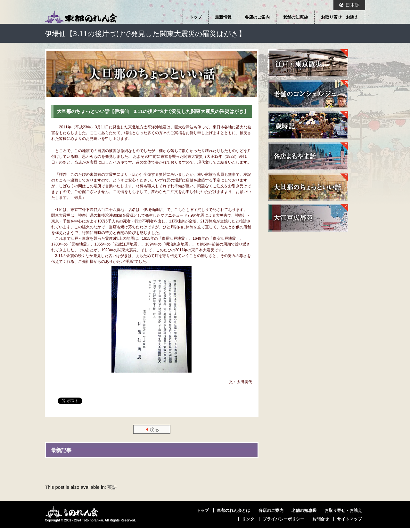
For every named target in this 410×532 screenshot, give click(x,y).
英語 (112, 487)
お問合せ (321, 519)
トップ (196, 17)
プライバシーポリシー (283, 519)
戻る (154, 429)
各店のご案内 (257, 17)
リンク (248, 519)
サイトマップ (349, 519)
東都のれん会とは (234, 510)
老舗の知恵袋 (295, 17)
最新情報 (223, 17)
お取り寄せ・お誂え (340, 17)
